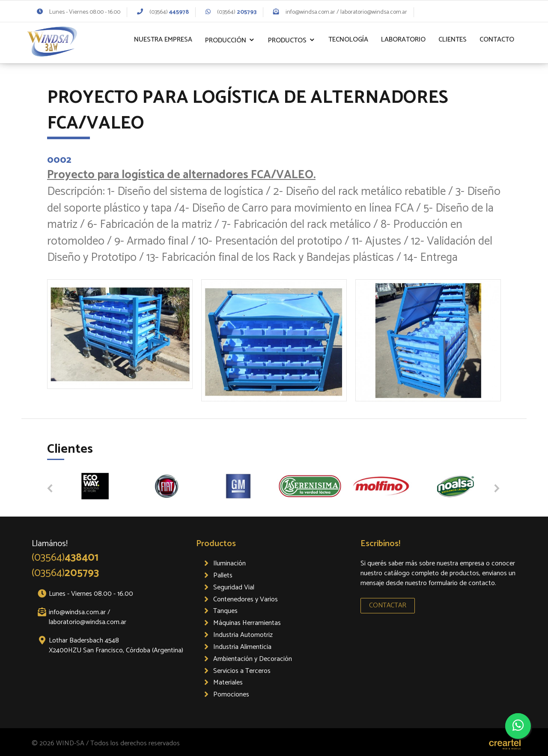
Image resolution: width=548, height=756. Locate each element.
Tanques (225, 611)
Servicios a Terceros (242, 671)
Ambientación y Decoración (253, 659)
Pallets (223, 575)
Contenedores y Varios (246, 599)
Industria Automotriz (243, 635)
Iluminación (229, 563)
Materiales (228, 683)
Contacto (497, 40)
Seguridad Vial (234, 587)
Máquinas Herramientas (247, 623)
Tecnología (348, 40)
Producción (226, 40)
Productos (287, 40)
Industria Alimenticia (242, 647)
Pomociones (231, 695)
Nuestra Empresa (163, 40)
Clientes (453, 40)
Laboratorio (403, 40)
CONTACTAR (388, 605)
